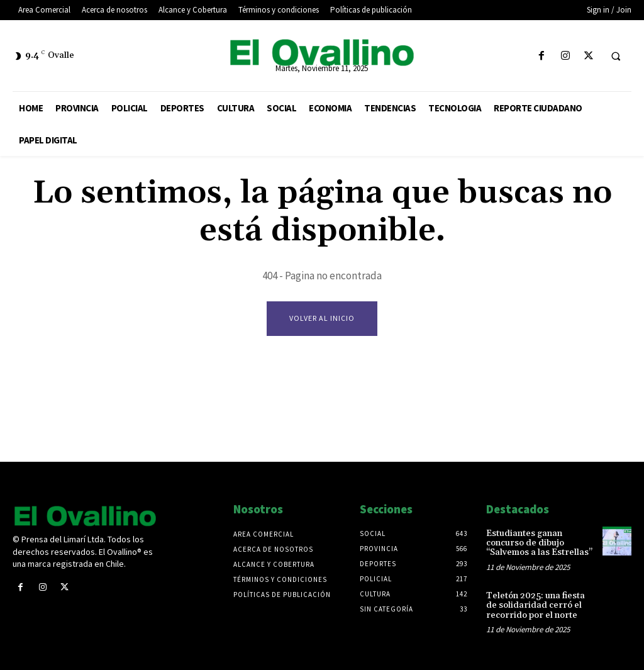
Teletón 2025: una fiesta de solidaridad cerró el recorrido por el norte (536, 606)
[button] (616, 57)
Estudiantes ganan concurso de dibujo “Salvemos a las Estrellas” (539, 543)
